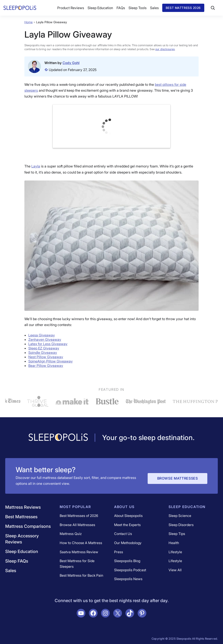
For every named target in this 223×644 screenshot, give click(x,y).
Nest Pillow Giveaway (46, 357)
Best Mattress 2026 (183, 8)
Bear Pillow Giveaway (46, 366)
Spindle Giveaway (43, 353)
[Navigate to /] (58, 438)
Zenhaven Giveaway (45, 339)
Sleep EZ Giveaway (44, 348)
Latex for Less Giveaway (48, 344)
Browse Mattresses (178, 478)
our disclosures (165, 49)
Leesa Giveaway (42, 335)
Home (29, 22)
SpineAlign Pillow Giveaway (51, 361)
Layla (36, 166)
